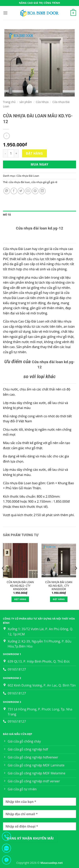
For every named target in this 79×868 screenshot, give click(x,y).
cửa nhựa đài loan (19, 182)
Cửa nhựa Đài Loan (28, 176)
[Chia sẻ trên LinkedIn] (42, 191)
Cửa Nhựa (42, 102)
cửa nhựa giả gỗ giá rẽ (44, 182)
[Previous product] (6, 136)
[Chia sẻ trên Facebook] (14, 191)
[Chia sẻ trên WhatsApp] (7, 191)
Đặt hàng (34, 153)
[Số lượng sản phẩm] (11, 153)
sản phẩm (26, 102)
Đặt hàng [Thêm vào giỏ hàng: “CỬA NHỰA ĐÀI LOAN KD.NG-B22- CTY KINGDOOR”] (20, 599)
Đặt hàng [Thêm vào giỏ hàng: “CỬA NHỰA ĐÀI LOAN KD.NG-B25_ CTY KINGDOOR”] (59, 599)
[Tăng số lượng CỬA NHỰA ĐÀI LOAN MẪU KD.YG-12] (16, 153)
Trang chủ (9, 102)
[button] (5, 13)
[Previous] (3, 576)
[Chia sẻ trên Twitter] (21, 191)
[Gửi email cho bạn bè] (28, 191)
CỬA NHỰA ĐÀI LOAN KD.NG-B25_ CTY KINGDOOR (59, 586)
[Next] (76, 576)
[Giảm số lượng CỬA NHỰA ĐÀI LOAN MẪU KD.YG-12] (5, 153)
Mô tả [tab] (7, 215)
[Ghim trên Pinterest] (35, 191)
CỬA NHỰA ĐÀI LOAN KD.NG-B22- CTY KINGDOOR (20, 586)
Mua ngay (39, 164)
